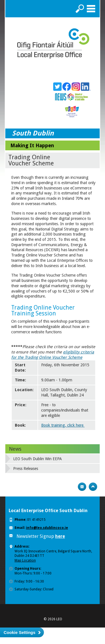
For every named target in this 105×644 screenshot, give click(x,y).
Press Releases (26, 469)
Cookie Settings (19, 632)
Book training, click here (63, 425)
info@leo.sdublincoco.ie (47, 528)
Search (80, 9)
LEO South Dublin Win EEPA (38, 459)
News (15, 449)
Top (93, 487)
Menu (91, 9)
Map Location (25, 560)
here (60, 536)
